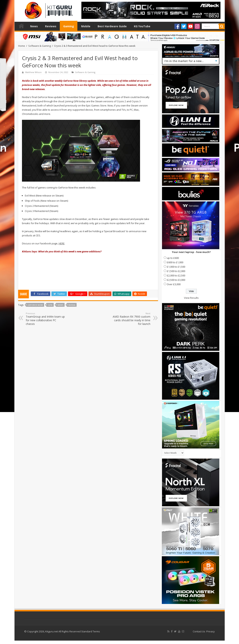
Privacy (211, 631)
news (60, 305)
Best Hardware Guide (112, 26)
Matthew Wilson (33, 72)
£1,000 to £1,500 (176, 267)
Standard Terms (91, 631)
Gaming (69, 26)
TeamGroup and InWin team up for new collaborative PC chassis (45, 319)
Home (21, 26)
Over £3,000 (174, 284)
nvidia (72, 305)
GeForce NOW (35, 305)
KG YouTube (142, 26)
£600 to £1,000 (175, 262)
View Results (191, 298)
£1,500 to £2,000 (176, 271)
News (34, 26)
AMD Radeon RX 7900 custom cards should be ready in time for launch (131, 319)
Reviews (51, 26)
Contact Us (199, 631)
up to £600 (173, 258)
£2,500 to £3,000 (176, 280)
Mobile (86, 26)
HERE (62, 243)
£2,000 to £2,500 (176, 275)
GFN (50, 305)
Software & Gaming (40, 46)
